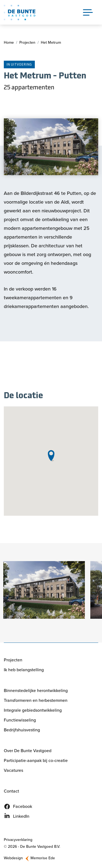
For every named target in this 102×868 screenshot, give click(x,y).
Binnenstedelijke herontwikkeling (36, 690)
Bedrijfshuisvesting (22, 730)
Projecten (27, 42)
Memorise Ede (43, 858)
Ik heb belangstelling (24, 670)
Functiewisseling (20, 720)
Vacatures (13, 770)
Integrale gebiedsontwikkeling (33, 710)
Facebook (23, 806)
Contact (11, 791)
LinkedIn (21, 816)
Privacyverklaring (18, 840)
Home (9, 42)
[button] (44, 590)
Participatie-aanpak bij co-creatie (36, 760)
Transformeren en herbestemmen (36, 700)
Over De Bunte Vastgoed (28, 751)
